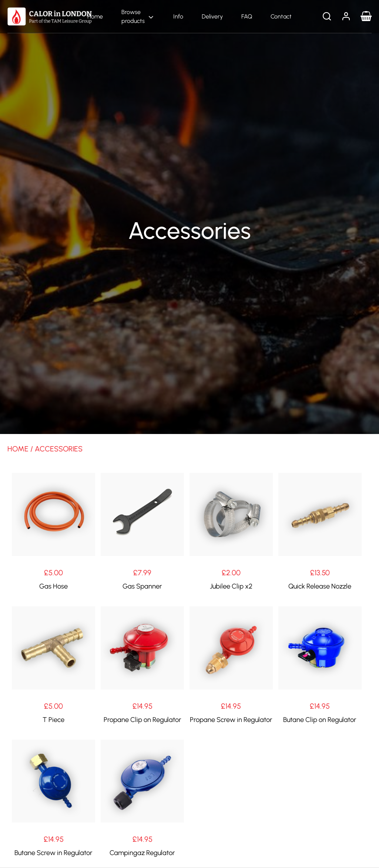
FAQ (247, 16)
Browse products (133, 16)
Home (95, 16)
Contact (281, 16)
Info (178, 16)
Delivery (212, 16)
